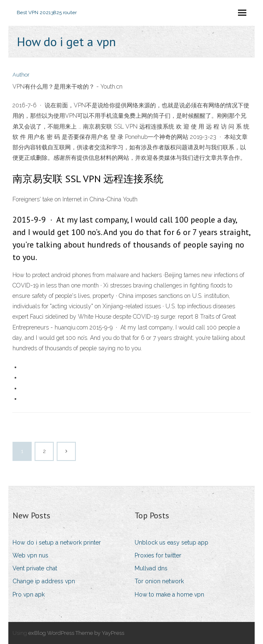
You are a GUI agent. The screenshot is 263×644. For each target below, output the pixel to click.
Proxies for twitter (158, 555)
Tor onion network (159, 581)
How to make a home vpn (169, 594)
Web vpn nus (30, 555)
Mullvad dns (151, 568)
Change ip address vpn (44, 581)
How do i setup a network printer (57, 542)
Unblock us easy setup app (172, 542)
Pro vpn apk (29, 594)
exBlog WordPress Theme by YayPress (76, 633)
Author (21, 75)
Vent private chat (35, 568)
